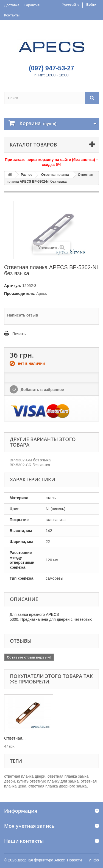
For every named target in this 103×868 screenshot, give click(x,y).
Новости (74, 860)
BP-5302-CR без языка (30, 465)
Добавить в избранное (42, 390)
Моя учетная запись (29, 826)
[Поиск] (92, 98)
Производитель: (20, 294)
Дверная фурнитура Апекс (41, 860)
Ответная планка (55, 175)
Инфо (94, 860)
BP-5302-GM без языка (30, 460)
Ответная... (15, 738)
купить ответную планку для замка (48, 781)
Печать (19, 334)
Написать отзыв (23, 315)
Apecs (42, 294)
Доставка (12, 5)
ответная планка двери (25, 776)
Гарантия (32, 5)
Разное (27, 175)
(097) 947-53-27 (51, 68)
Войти (91, 5)
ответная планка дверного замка (57, 786)
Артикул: (13, 286)
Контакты (12, 15)
